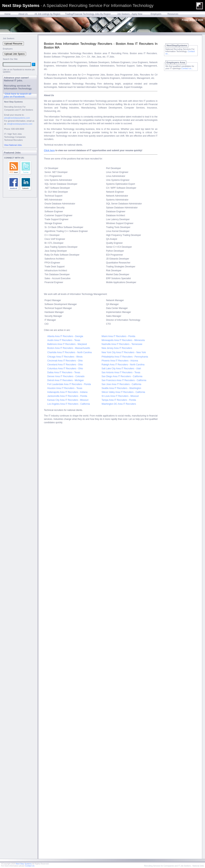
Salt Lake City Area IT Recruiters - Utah (121, 369)
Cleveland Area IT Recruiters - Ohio (65, 365)
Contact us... (187, 68)
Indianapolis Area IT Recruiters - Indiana (67, 392)
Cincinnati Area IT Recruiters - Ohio (65, 361)
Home (8, 14)
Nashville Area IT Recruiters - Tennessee (122, 344)
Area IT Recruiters (123, 348)
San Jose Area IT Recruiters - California (121, 384)
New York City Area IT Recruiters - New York (124, 352)
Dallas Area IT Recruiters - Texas (64, 372)
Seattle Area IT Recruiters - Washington (121, 388)
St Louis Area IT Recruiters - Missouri (120, 396)
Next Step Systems (24, 864)
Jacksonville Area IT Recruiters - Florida (67, 396)
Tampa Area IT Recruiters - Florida (119, 400)
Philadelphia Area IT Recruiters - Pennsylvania (125, 357)
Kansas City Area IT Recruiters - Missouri (68, 400)
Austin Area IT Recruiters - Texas (64, 340)
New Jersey (107, 348)
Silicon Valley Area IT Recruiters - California (123, 392)
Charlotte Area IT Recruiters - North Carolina (70, 352)
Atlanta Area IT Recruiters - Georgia (65, 336)
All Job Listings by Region (47, 14)
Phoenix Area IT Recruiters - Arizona (120, 361)
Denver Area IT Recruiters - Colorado (66, 376)
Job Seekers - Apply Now (130, 14)
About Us (23, 14)
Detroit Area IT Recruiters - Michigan (66, 380)
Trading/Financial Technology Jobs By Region (88, 14)
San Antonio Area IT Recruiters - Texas (121, 372)
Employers (156, 14)
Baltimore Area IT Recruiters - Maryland (67, 344)
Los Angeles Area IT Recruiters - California (69, 404)
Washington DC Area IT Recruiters (119, 404)
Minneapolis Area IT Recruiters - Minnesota (123, 340)
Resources (173, 14)
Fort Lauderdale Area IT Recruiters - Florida (69, 384)
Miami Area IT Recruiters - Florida (118, 336)
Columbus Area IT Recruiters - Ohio (65, 369)
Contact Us (30, 866)
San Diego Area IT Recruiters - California (122, 376)
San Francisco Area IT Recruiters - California (124, 380)
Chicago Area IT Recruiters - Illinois (65, 357)
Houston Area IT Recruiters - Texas (65, 388)
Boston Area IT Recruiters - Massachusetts (69, 348)
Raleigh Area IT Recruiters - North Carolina (123, 365)
